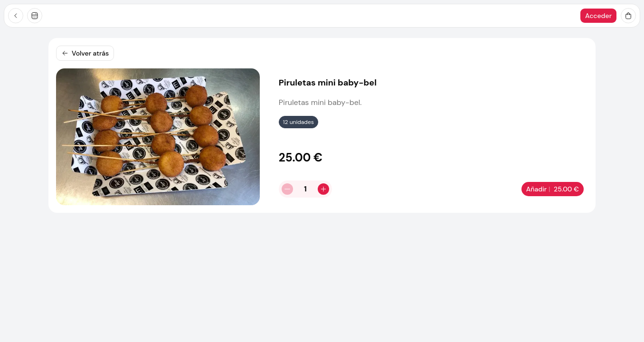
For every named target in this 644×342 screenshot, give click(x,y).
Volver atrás (85, 53)
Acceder (598, 16)
